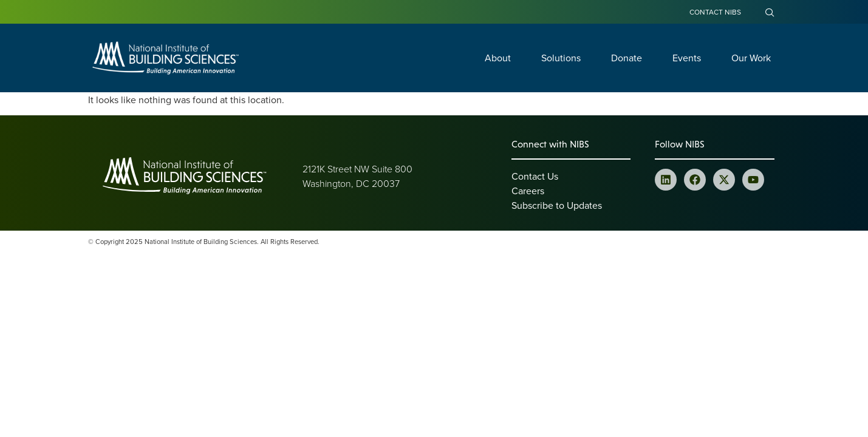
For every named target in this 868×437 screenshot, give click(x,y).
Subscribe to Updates (557, 205)
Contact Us (535, 176)
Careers (528, 191)
